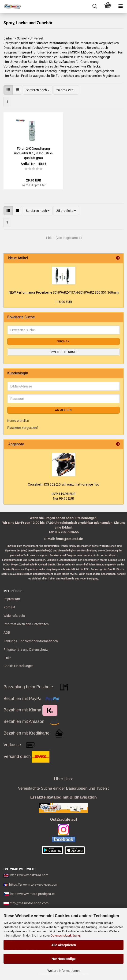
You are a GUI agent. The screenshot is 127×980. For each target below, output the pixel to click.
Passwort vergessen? (23, 428)
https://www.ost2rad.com (29, 875)
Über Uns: (63, 779)
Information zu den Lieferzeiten (26, 624)
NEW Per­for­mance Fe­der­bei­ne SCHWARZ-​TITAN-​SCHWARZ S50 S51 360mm (64, 292)
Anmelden (63, 410)
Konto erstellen (18, 421)
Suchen (63, 341)
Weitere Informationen (63, 971)
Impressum (12, 599)
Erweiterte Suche (63, 352)
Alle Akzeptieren (64, 945)
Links (7, 658)
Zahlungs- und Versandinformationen (31, 641)
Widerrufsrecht (14, 616)
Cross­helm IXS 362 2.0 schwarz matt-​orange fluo (63, 484)
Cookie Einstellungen (19, 666)
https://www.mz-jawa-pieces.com (34, 884)
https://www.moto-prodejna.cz (33, 894)
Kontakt (9, 607)
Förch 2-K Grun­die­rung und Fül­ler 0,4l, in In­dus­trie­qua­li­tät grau (33, 153)
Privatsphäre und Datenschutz (26, 650)
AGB (7, 632)
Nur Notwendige (64, 959)
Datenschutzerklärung (65, 936)
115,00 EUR (63, 302)
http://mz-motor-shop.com (29, 903)
